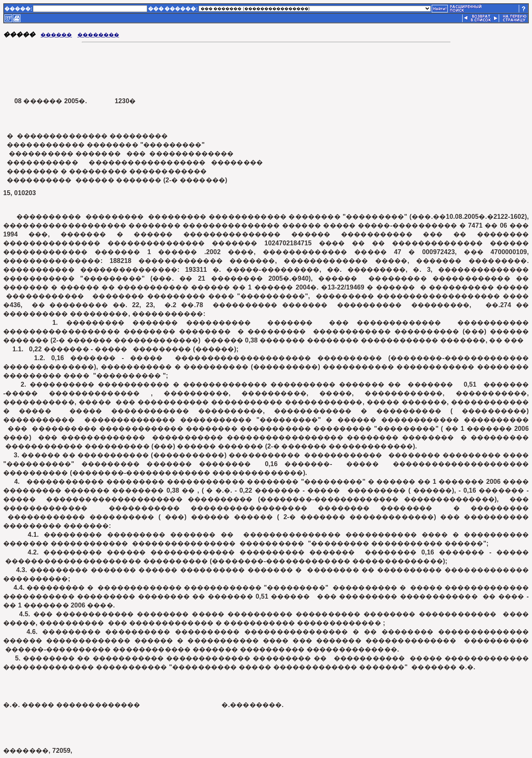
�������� (98, 35)
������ (56, 35)
